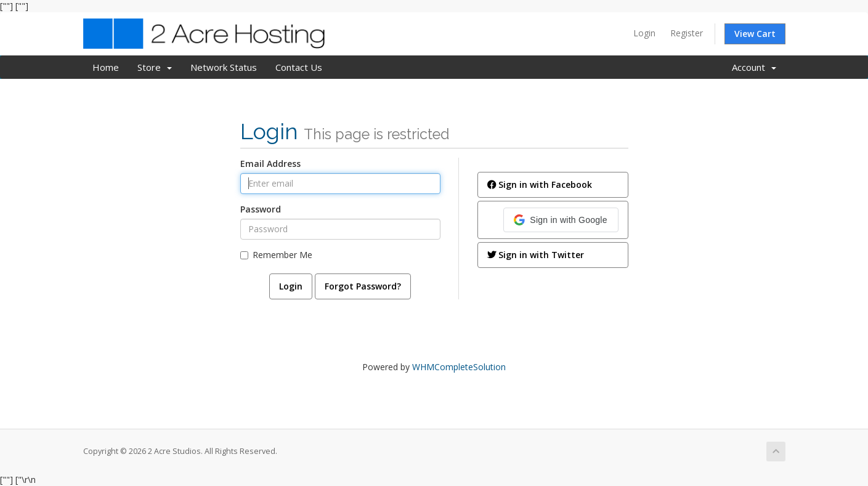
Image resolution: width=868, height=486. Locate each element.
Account (754, 67)
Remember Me (276, 255)
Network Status (224, 67)
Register (687, 33)
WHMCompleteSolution (459, 367)
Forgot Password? (363, 286)
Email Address (270, 164)
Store (155, 67)
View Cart (755, 34)
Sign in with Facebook (540, 184)
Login (644, 33)
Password (261, 209)
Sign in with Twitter (536, 255)
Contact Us (299, 67)
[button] (561, 220)
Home (106, 67)
